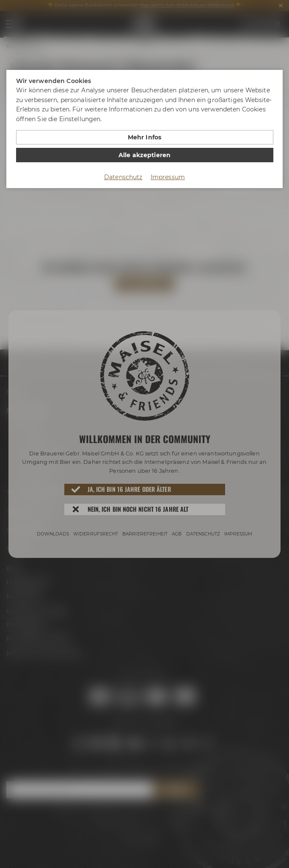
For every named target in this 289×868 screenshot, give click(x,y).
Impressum (168, 177)
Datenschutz (123, 177)
